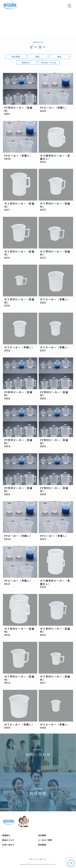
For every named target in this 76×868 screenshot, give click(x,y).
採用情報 (42, 845)
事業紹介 (6, 835)
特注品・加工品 (49, 62)
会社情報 (42, 835)
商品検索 (16, 57)
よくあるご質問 (45, 840)
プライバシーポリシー (38, 859)
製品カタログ (8, 840)
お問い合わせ (8, 845)
